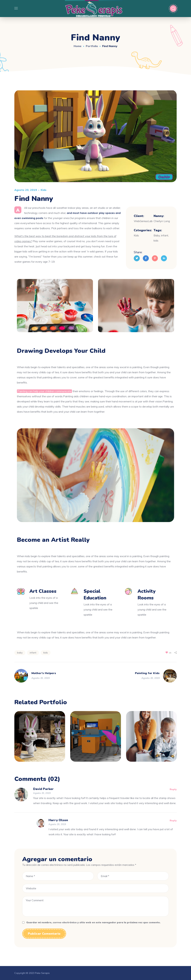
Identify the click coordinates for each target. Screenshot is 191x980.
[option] (40, 739)
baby (20, 653)
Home (78, 46)
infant (33, 653)
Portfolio (92, 46)
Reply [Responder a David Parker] (173, 789)
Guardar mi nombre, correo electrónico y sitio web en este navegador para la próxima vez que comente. (93, 922)
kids (46, 653)
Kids (44, 190)
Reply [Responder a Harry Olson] (173, 821)
